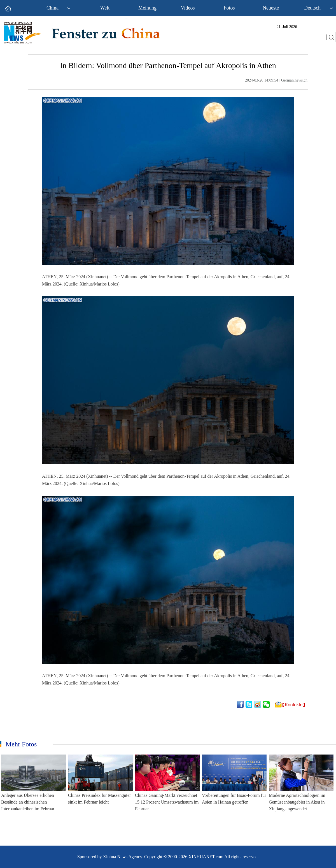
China (53, 8)
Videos (188, 8)
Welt (105, 8)
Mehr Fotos (21, 744)
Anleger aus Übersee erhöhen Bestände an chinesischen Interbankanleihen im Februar (28, 802)
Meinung (147, 8)
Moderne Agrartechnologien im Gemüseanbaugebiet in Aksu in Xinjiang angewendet (297, 802)
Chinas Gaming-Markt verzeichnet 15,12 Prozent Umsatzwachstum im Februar (167, 802)
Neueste (271, 8)
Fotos (229, 8)
